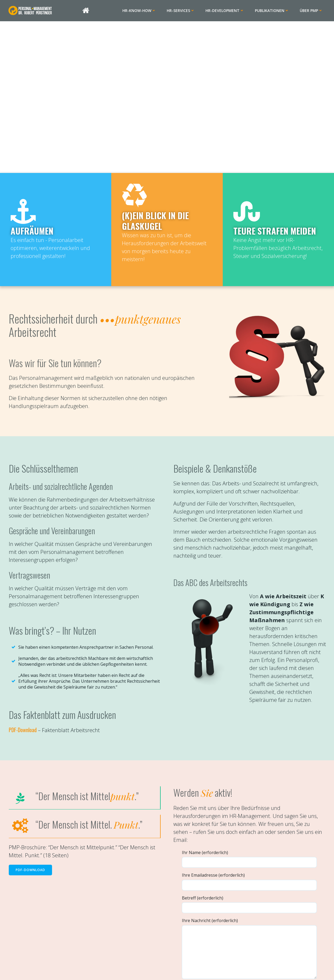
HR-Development (227, 11)
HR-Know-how (142, 11)
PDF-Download (25, 747)
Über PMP (314, 11)
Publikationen (274, 11)
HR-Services (183, 11)
